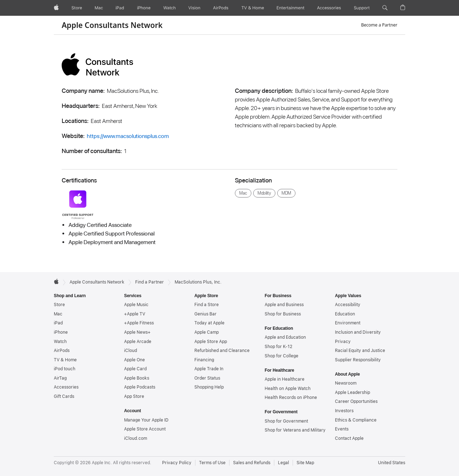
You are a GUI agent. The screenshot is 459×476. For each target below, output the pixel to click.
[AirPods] (221, 8)
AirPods (62, 351)
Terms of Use (212, 463)
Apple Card (135, 369)
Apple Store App (211, 342)
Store (59, 305)
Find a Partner (150, 282)
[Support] (362, 8)
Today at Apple (209, 323)
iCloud (131, 351)
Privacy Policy (177, 463)
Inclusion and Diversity (358, 332)
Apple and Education (285, 337)
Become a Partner (379, 25)
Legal (283, 463)
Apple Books (137, 378)
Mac (58, 314)
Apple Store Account (145, 429)
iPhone (61, 332)
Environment (348, 323)
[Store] (77, 8)
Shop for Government (286, 421)
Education (345, 314)
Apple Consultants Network (112, 25)
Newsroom (346, 383)
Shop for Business (283, 314)
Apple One (134, 360)
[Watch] (169, 8)
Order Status (207, 378)
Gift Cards (64, 396)
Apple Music (136, 305)
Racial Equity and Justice (360, 351)
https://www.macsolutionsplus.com (128, 136)
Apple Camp (207, 332)
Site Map (305, 463)
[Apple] (56, 8)
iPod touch (65, 369)
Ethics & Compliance (356, 420)
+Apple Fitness (139, 323)
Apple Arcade (138, 342)
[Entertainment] (291, 8)
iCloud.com (136, 438)
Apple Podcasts (140, 387)
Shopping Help (209, 387)
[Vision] (194, 8)
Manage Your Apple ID (146, 420)
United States (392, 463)
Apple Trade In (209, 369)
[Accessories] (329, 8)
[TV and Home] (253, 8)
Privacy (343, 342)
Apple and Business (284, 305)
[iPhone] (144, 8)
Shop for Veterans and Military (295, 430)
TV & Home (65, 360)
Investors (344, 411)
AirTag (60, 378)
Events (342, 429)
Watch (60, 342)
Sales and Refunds (252, 463)
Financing (204, 360)
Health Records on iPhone (291, 398)
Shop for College (281, 356)
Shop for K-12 (278, 347)
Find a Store (207, 305)
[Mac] (99, 8)
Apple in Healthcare (285, 379)
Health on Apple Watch (288, 389)
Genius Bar (205, 314)
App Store (134, 396)
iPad (58, 323)
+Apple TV (135, 314)
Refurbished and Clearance (222, 351)
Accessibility (348, 305)
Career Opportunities (356, 401)
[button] (385, 8)
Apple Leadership (352, 392)
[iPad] (120, 8)
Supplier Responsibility (358, 360)
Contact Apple (349, 438)
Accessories (66, 387)
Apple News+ (137, 332)
